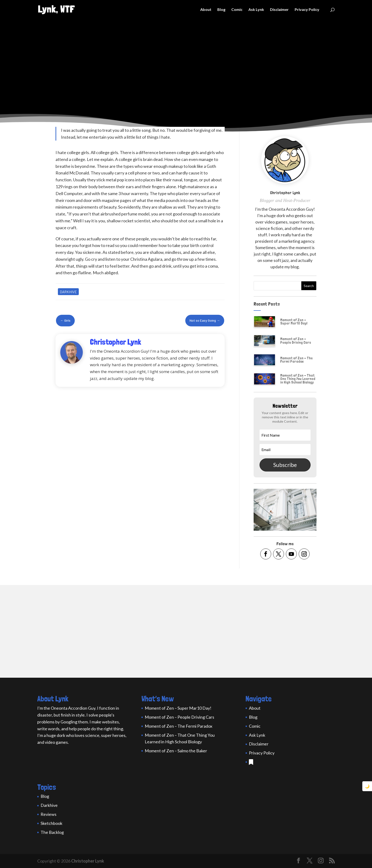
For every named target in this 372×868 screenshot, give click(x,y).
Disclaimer (279, 10)
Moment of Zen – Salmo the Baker (176, 751)
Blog (221, 10)
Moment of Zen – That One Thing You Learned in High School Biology (298, 379)
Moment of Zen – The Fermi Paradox (296, 360)
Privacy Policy (307, 10)
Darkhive (68, 292)
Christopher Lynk (88, 861)
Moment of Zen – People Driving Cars (296, 340)
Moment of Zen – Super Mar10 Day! (294, 322)
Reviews (49, 814)
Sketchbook (51, 823)
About (206, 10)
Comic (237, 10)
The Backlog (52, 832)
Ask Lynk (256, 10)
